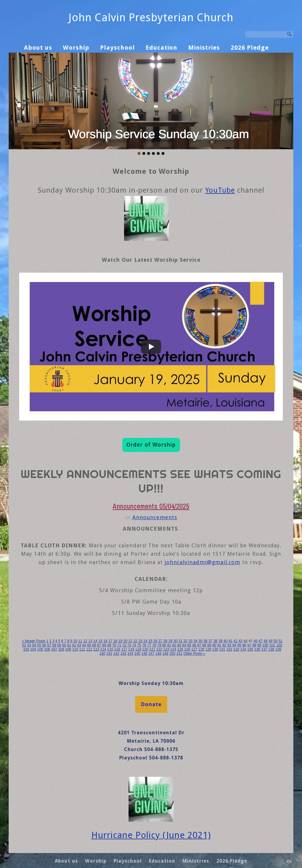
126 (187, 649)
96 (244, 645)
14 (95, 641)
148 (158, 654)
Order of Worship (151, 445)
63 (79, 645)
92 (224, 645)
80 (164, 645)
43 (240, 641)
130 (215, 649)
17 (110, 641)
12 (85, 641)
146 (144, 654)
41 (231, 641)
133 (236, 649)
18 (115, 641)
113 (96, 649)
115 (110, 649)
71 (119, 645)
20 (125, 641)
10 (75, 641)
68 (104, 645)
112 (89, 649)
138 (271, 649)
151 (179, 654)
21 (130, 641)
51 (281, 641)
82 (174, 645)
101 (272, 645)
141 (109, 654)
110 (75, 649)
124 (173, 649)
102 (279, 645)
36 (205, 641)
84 (184, 645)
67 (99, 645)
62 (74, 645)
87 (199, 645)
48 (265, 641)
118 (131, 649)
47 (261, 641)
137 (264, 649)
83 (179, 645)
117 (124, 649)
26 (155, 641)
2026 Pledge (250, 48)
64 (84, 645)
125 (180, 649)
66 (94, 645)
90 (214, 645)
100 (265, 645)
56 (44, 645)
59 (59, 645)
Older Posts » (194, 654)
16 (105, 641)
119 (138, 649)
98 (254, 645)
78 (154, 645)
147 (151, 654)
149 (165, 654)
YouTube (220, 190)
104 (33, 649)
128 (201, 649)
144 (130, 654)
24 (145, 641)
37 (210, 641)
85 (189, 645)
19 (120, 641)
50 (275, 641)
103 (26, 649)
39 (220, 641)
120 (145, 649)
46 (255, 641)
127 (194, 649)
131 (222, 649)
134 (243, 649)
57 (49, 645)
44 (246, 641)
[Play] (151, 347)
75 (139, 645)
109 (68, 649)
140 (102, 654)
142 (116, 654)
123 (166, 649)
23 (140, 641)
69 (109, 645)
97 (249, 645)
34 (195, 641)
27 (160, 641)
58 (54, 645)
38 (215, 641)
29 (170, 641)
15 (100, 641)
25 (150, 641)
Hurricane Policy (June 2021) (151, 835)
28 (165, 641)
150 (172, 654)
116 (117, 649)
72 (124, 645)
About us (38, 48)
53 (29, 645)
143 (123, 654)
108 (61, 649)
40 (225, 641)
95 (239, 645)
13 (90, 641)
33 (190, 641)
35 (200, 641)
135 (250, 649)
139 (278, 649)
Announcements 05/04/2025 (151, 506)
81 (169, 645)
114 (103, 649)
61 (69, 645)
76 (144, 645)
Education (161, 48)
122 (159, 649)
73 (129, 645)
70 (114, 645)
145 (137, 654)
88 (204, 645)
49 (270, 641)
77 (149, 645)
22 (135, 641)
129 (208, 649)
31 (181, 641)
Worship (76, 48)
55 (39, 645)
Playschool (117, 48)
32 (185, 641)
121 (152, 649)
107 (54, 649)
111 (82, 649)
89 (209, 645)
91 (219, 645)
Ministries (204, 48)
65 (89, 645)
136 (257, 649)
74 (134, 645)
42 (235, 641)
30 (175, 641)
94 (234, 645)
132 (229, 649)
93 (229, 645)
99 (259, 645)
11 (80, 641)
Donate (151, 704)
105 (40, 649)
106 (47, 649)
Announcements (155, 517)
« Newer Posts (34, 641)
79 (159, 645)
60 (64, 645)
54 (34, 645)
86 (194, 645)
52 (24, 645)
